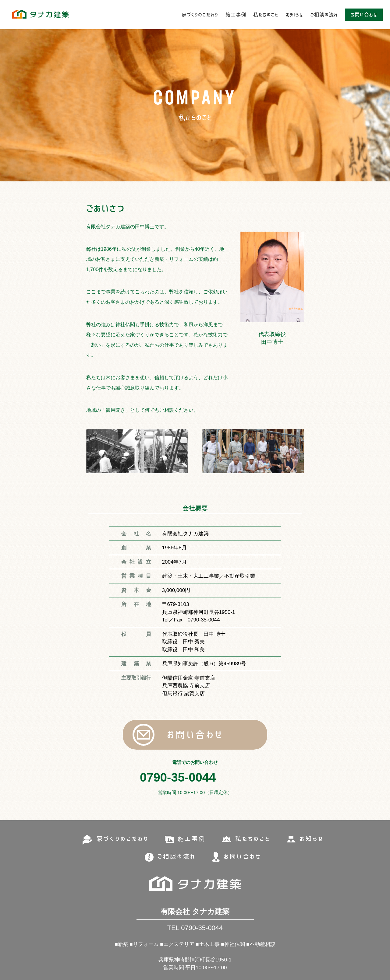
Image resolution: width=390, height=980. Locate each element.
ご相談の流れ (324, 15)
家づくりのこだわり (200, 15)
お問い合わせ (364, 15)
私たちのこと (266, 15)
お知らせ (294, 15)
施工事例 (236, 15)
